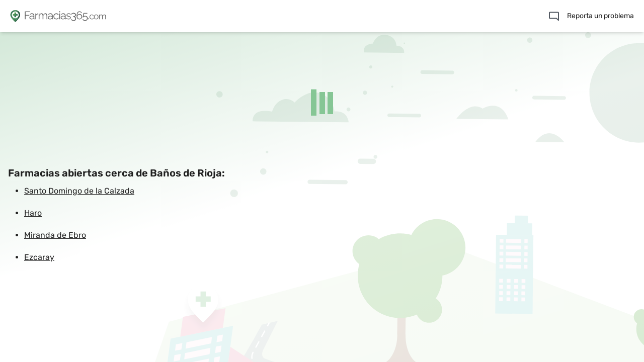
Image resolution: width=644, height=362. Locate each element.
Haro (33, 213)
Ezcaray (39, 257)
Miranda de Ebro (55, 235)
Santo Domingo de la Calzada (79, 191)
